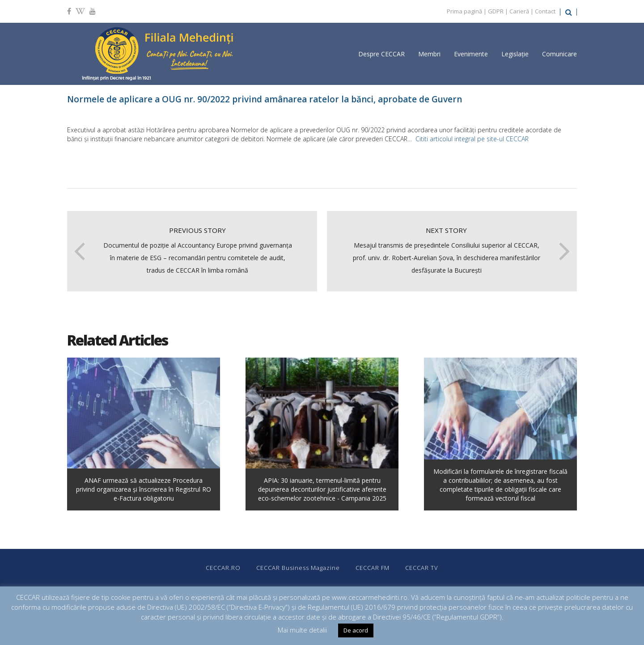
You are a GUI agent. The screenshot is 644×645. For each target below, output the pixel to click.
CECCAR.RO (223, 568)
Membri (429, 54)
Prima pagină (464, 11)
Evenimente (471, 54)
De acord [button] (356, 630)
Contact (545, 11)
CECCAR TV (422, 568)
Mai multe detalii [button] (302, 630)
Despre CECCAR (381, 54)
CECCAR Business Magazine (298, 568)
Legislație (515, 54)
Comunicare (559, 54)
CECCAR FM (373, 568)
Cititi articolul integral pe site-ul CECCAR (472, 139)
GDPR (496, 11)
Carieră (519, 11)
